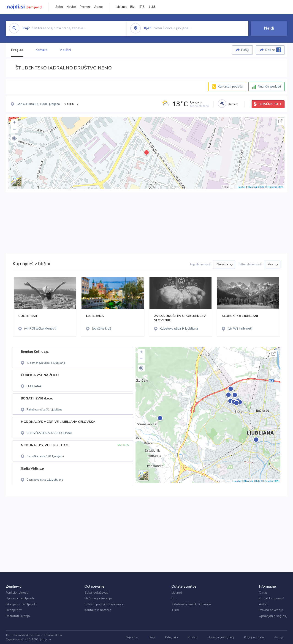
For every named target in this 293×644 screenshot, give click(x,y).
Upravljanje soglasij (273, 616)
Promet (85, 7)
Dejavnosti (133, 637)
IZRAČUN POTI (270, 104)
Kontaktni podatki (230, 87)
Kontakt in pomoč (271, 598)
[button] (14, 138)
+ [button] (14, 123)
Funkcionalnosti (17, 593)
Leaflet (242, 187)
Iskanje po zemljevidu (21, 604)
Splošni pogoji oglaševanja (104, 604)
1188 (152, 7)
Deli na (273, 50)
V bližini (65, 50)
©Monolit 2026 (256, 187)
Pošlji (245, 50)
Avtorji (264, 604)
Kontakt (193, 637)
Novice (71, 7)
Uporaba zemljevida (20, 598)
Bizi (133, 7)
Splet (59, 7)
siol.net (122, 7)
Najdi (269, 28)
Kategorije (171, 637)
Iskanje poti (14, 610)
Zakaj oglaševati (96, 593)
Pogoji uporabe (254, 637)
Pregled (17, 50)
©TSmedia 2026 (274, 187)
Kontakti (41, 50)
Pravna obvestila (271, 610)
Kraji (152, 637)
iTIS (142, 7)
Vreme (98, 7)
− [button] (14, 130)
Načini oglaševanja (98, 598)
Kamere (233, 104)
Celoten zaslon (280, 121)
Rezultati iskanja (18, 616)
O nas (263, 593)
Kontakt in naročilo (98, 610)
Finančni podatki (269, 87)
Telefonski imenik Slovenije (191, 604)
